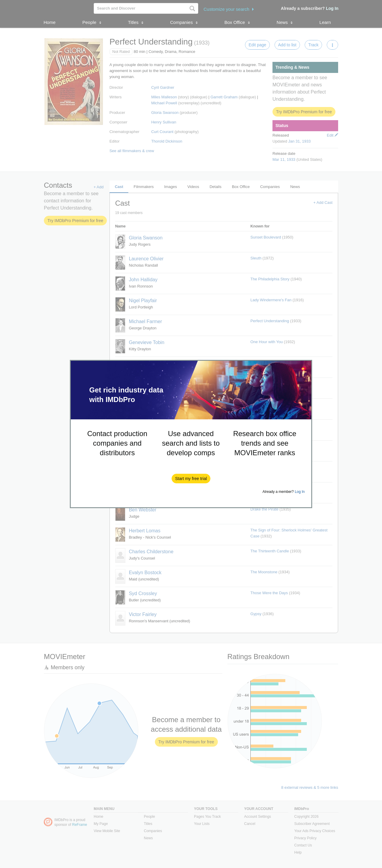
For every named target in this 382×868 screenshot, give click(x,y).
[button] (191, 479)
